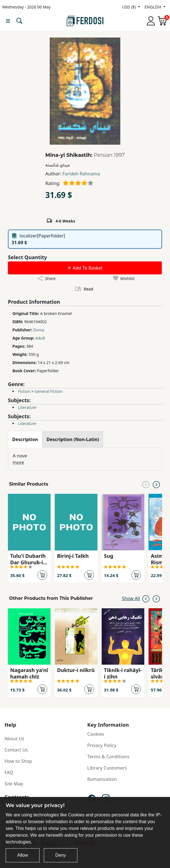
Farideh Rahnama (81, 174)
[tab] (25, 439)
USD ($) (130, 7)
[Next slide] (156, 484)
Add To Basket (85, 268)
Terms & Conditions (108, 757)
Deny (61, 855)
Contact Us (16, 750)
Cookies (96, 734)
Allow (23, 855)
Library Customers (107, 768)
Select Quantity (27, 257)
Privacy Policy (102, 745)
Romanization (102, 779)
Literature (27, 407)
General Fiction (49, 391)
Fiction (24, 391)
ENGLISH (153, 7)
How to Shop (18, 761)
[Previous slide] (146, 484)
